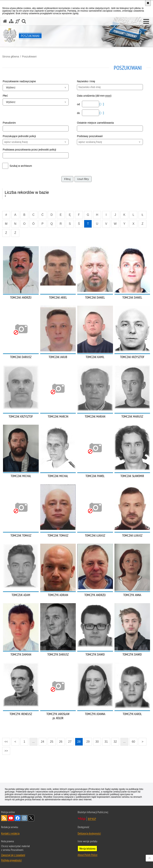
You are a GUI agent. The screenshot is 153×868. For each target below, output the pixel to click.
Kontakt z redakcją (10, 833)
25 (52, 742)
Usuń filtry (83, 179)
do (79, 113)
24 (42, 742)
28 (79, 742)
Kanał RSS (4, 818)
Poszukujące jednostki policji (19, 136)
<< (5, 741)
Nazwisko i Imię (86, 81)
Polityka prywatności (11, 860)
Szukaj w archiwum (21, 166)
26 (61, 742)
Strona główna (11, 57)
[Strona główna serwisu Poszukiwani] (5, 21)
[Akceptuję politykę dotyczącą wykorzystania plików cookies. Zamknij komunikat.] (148, 3)
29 (88, 742)
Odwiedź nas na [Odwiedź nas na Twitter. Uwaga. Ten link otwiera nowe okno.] (31, 818)
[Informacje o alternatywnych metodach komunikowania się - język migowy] (18, 21)
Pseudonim (9, 123)
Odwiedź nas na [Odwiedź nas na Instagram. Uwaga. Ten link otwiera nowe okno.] (24, 818)
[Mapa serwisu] (11, 21)
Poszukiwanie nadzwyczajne (19, 81)
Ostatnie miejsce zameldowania (95, 123)
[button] (146, 22)
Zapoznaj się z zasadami (13, 855)
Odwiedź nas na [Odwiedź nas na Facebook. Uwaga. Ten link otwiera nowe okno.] (18, 818)
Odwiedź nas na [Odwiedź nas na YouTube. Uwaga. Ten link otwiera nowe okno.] (11, 818)
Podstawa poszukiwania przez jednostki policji (29, 150)
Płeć (5, 96)
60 (133, 742)
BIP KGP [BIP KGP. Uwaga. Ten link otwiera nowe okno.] (92, 819)
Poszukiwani (29, 57)
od (79, 104)
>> (5, 750)
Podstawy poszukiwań (90, 136)
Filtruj (67, 179)
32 (115, 742)
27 (70, 742)
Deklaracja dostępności (89, 833)
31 (106, 742)
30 (97, 742)
